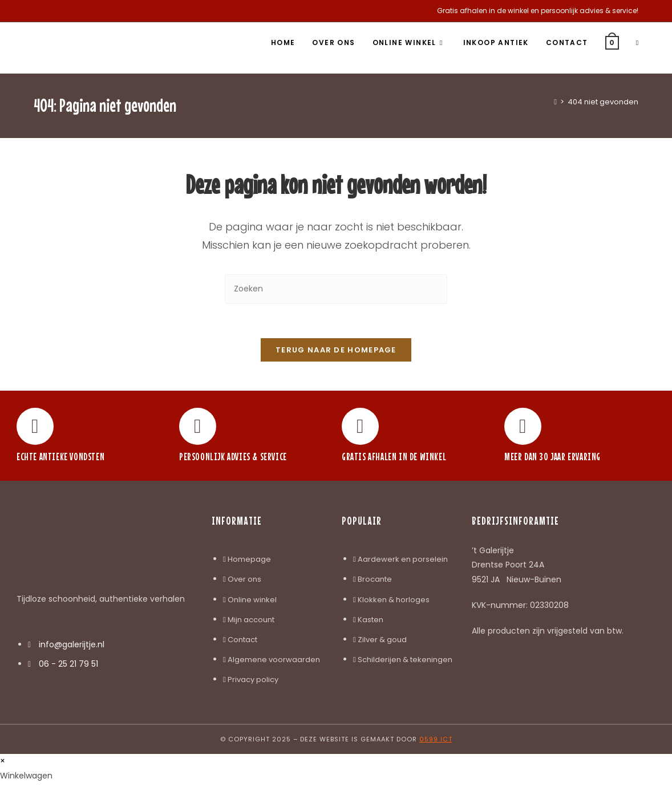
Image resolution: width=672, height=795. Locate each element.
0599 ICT (436, 740)
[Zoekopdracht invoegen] (336, 289)
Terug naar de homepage (336, 350)
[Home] (555, 102)
